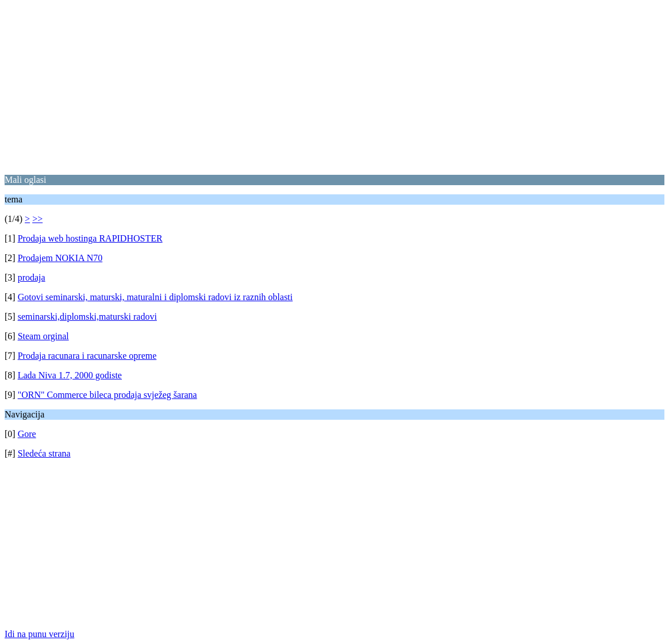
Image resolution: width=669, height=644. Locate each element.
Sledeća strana (44, 453)
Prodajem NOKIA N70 (60, 258)
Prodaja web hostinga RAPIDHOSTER (90, 238)
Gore (27, 434)
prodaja (32, 277)
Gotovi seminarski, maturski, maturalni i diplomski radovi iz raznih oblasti (155, 297)
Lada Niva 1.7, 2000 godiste (70, 375)
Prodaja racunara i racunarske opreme (87, 356)
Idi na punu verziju (39, 634)
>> (37, 219)
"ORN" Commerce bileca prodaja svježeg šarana (107, 395)
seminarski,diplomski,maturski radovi (87, 317)
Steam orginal (43, 336)
